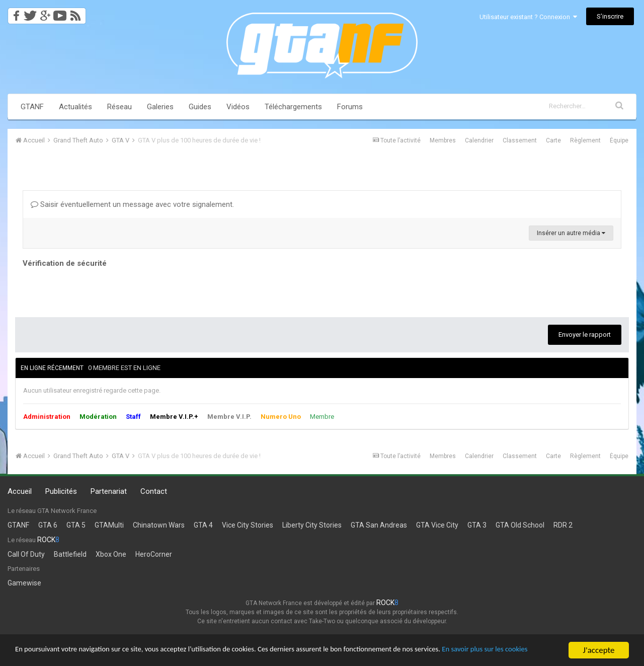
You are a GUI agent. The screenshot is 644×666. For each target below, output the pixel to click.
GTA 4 (203, 525)
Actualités (75, 107)
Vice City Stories (248, 525)
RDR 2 (563, 525)
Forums (350, 107)
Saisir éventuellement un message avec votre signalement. (132, 204)
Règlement (585, 140)
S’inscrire (610, 16)
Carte (553, 140)
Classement (520, 140)
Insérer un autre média (571, 233)
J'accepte (599, 646)
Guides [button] (200, 107)
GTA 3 (477, 525)
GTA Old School (520, 525)
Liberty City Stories (312, 525)
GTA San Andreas (379, 525)
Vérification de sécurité (65, 263)
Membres (443, 140)
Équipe (619, 140)
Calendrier (479, 140)
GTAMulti (109, 525)
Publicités (61, 491)
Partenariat (109, 491)
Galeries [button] (160, 107)
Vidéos (238, 107)
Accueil (20, 491)
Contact (154, 491)
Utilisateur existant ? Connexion (528, 17)
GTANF (32, 107)
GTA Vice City (437, 525)
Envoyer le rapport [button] (585, 335)
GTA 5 (76, 525)
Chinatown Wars (159, 525)
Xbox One (111, 554)
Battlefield (70, 554)
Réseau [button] (119, 107)
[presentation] (99, 290)
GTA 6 (48, 525)
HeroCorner (154, 554)
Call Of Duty (26, 554)
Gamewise (24, 583)
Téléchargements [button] (293, 107)
